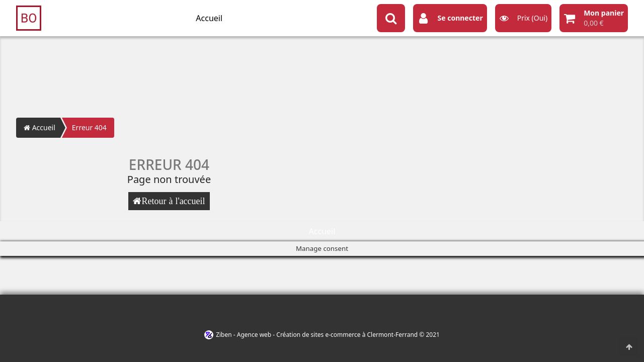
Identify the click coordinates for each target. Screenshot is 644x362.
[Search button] (391, 18)
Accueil (209, 18)
